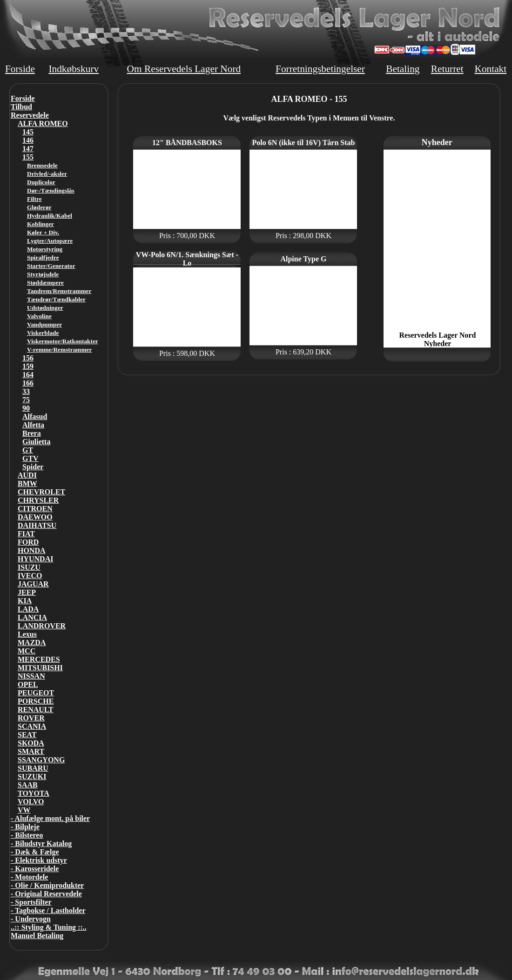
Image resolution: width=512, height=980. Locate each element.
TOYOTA (34, 793)
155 (28, 157)
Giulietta (36, 442)
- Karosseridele (35, 869)
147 (28, 149)
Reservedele (30, 115)
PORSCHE (36, 701)
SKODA (31, 743)
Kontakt (490, 69)
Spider (33, 467)
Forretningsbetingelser (320, 69)
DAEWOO (35, 517)
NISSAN (31, 676)
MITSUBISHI (40, 668)
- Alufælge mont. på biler (50, 818)
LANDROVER (42, 626)
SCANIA (32, 726)
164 (28, 375)
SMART (31, 751)
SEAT (27, 735)
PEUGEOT (36, 693)
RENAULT (36, 710)
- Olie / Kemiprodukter (47, 885)
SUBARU (33, 768)
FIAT (26, 534)
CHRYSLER (38, 500)
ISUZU (29, 567)
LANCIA (32, 617)
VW (24, 810)
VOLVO (31, 802)
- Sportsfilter (31, 902)
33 (26, 391)
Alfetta (33, 425)
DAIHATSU (37, 525)
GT (28, 450)
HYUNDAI (35, 559)
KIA (25, 601)
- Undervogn (31, 919)
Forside (20, 69)
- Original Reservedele (46, 894)
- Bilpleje (25, 827)
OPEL (28, 684)
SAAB (28, 785)
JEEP (27, 592)
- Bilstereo (27, 835)
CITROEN (35, 509)
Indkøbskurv (74, 69)
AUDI (27, 475)
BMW (27, 483)
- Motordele (29, 877)
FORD (28, 542)
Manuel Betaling (37, 936)
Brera (32, 433)
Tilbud (21, 107)
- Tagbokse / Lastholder (48, 910)
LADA (28, 609)
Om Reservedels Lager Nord (184, 69)
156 (28, 358)
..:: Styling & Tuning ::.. (49, 927)
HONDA (32, 550)
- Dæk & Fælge (35, 852)
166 (28, 383)
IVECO (30, 576)
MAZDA (32, 643)
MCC (27, 651)
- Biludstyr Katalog (41, 843)
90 (26, 408)
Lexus (27, 634)
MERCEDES (39, 659)
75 (26, 400)
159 (28, 366)
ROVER (31, 718)
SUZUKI (32, 777)
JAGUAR (33, 584)
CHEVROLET (41, 492)
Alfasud (35, 417)
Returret (447, 69)
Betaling (403, 69)
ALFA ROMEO (43, 123)
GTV (30, 458)
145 (28, 132)
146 (28, 140)
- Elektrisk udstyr (39, 860)
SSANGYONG (41, 760)
